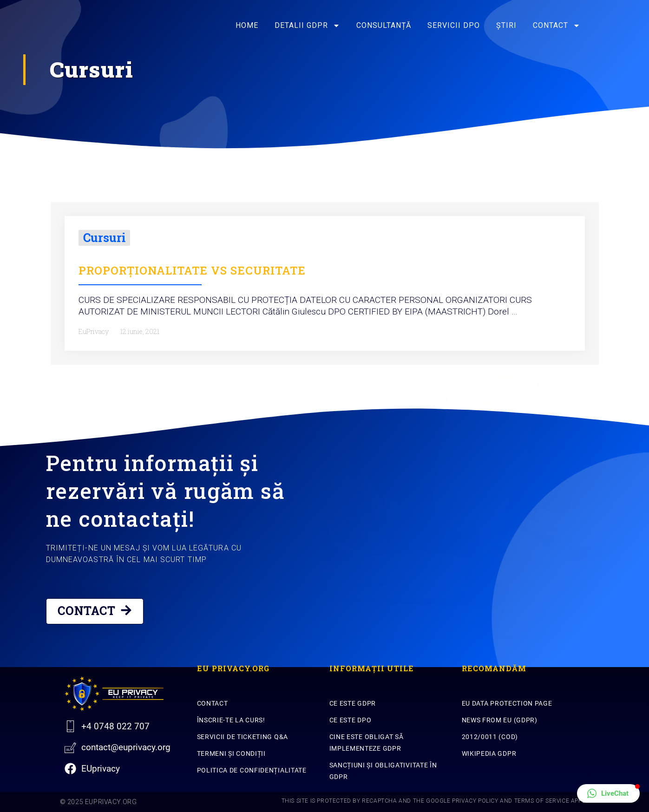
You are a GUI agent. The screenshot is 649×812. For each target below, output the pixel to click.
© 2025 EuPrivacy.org (98, 802)
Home (247, 25)
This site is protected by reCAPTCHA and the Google (367, 801)
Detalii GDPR (307, 26)
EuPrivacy (94, 331)
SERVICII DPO (454, 25)
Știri (506, 25)
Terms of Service (542, 801)
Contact (557, 26)
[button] (608, 793)
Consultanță (384, 25)
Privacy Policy (475, 801)
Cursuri (104, 238)
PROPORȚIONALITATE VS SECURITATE (192, 270)
